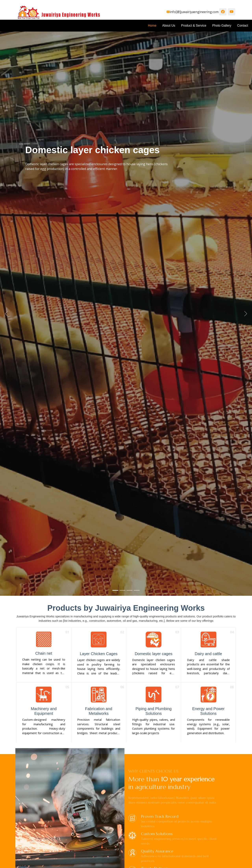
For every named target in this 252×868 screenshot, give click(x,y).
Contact (243, 26)
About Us (169, 26)
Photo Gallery (222, 26)
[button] (6, 314)
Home (152, 26)
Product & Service (194, 26)
